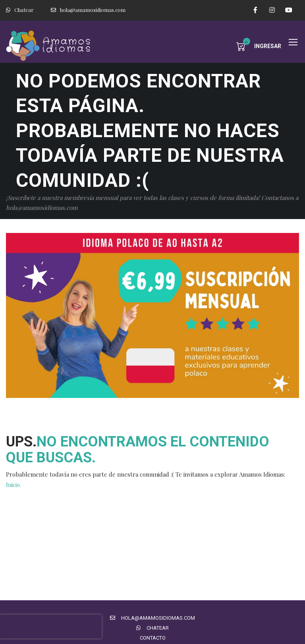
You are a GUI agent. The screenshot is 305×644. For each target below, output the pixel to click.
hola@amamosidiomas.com (88, 10)
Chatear (20, 10)
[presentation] (51, 627)
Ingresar (268, 46)
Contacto (153, 638)
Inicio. (14, 485)
